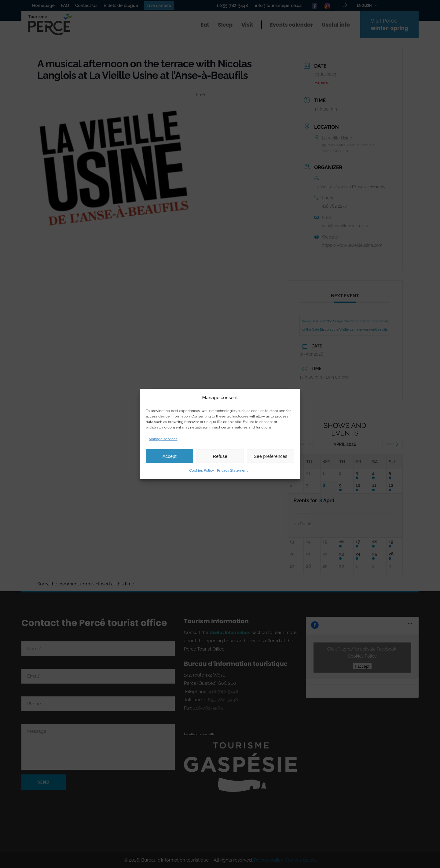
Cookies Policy (202, 470)
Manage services (163, 439)
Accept (170, 456)
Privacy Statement (232, 470)
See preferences (270, 456)
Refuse (220, 456)
